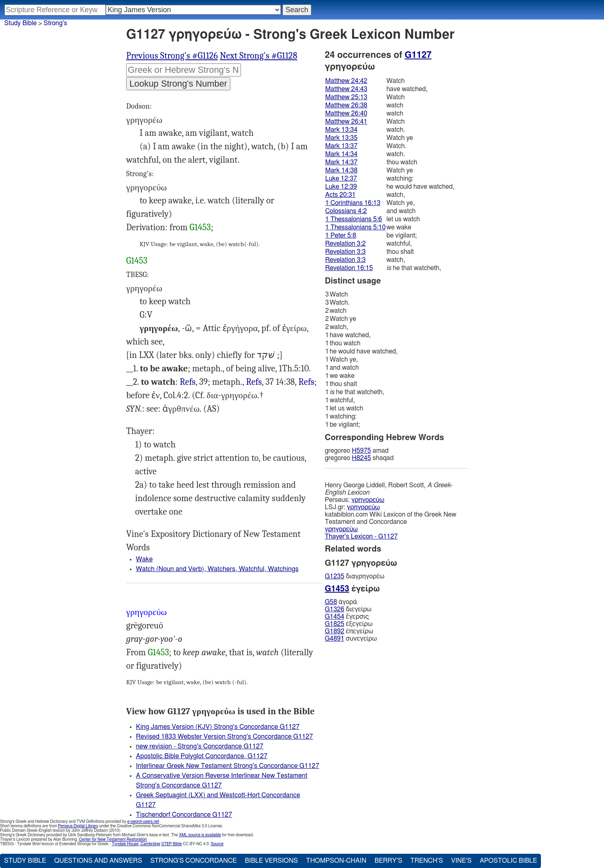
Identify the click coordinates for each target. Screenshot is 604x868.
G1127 (418, 55)
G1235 (335, 576)
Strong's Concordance (193, 861)
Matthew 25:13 (346, 97)
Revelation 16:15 (349, 268)
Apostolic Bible (509, 861)
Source (217, 844)
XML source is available (200, 835)
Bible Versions (271, 861)
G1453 (200, 227)
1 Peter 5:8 (341, 236)
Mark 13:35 (341, 138)
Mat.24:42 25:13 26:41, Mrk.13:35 (254, 382)
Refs (188, 382)
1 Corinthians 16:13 (353, 203)
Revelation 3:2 (345, 244)
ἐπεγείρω (349, 631)
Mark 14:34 (341, 154)
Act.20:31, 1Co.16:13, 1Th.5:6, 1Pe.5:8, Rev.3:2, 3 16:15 (306, 382)
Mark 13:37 (341, 146)
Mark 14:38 (341, 170)
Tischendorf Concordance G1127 (184, 815)
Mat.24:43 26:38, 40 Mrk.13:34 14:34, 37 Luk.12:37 (188, 382)
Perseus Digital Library (78, 826)
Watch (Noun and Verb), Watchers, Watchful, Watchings (217, 569)
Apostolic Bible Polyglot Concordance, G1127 (202, 756)
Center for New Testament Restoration (113, 840)
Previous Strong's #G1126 (172, 56)
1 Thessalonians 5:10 (356, 227)
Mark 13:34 (341, 130)
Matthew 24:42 (346, 81)
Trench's (427, 861)
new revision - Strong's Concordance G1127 (200, 746)
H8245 (361, 458)
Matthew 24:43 (346, 89)
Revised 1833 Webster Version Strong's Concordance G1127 (224, 737)
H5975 (361, 451)
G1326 (335, 609)
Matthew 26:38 (346, 105)
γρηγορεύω (368, 500)
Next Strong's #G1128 (258, 56)
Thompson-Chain (336, 861)
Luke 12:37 (341, 179)
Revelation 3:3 (345, 252)
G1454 (335, 617)
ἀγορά (341, 602)
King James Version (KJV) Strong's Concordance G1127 (218, 727)
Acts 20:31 (340, 195)
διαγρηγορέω (355, 576)
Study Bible (21, 23)
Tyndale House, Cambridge (136, 844)
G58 (331, 602)
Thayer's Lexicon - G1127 (361, 537)
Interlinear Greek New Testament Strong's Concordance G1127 (228, 766)
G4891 (335, 639)
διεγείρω (348, 609)
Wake (144, 559)
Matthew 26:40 (346, 113)
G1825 (335, 624)
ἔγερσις (347, 617)
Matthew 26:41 (346, 122)
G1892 (335, 631)
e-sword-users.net (143, 822)
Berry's (388, 861)
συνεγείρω (351, 639)
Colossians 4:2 (346, 211)
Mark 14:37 (341, 162)
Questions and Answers (98, 861)
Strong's (55, 23)
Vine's (461, 861)
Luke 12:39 (341, 187)
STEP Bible (171, 844)
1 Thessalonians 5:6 (354, 219)
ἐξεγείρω (349, 624)
